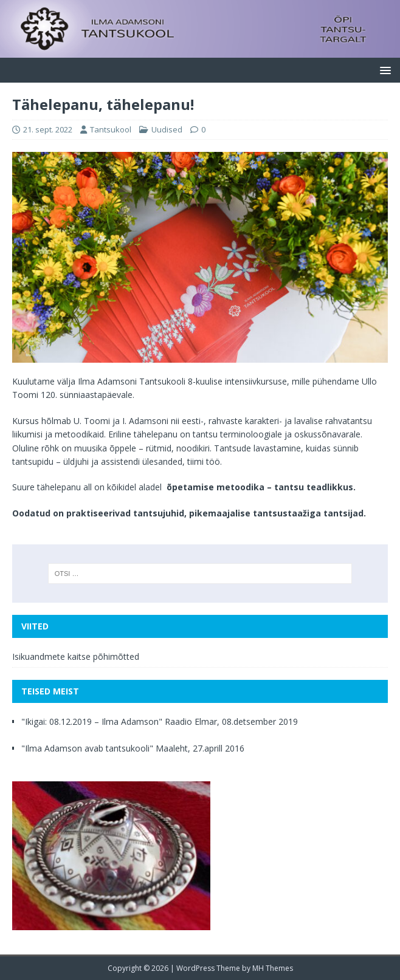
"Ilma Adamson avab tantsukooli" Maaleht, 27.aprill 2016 (133, 748)
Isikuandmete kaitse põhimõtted (76, 656)
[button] (383, 70)
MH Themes (273, 968)
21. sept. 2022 (48, 129)
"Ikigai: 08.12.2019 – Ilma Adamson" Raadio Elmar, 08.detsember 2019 (160, 721)
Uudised (167, 129)
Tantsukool (111, 129)
